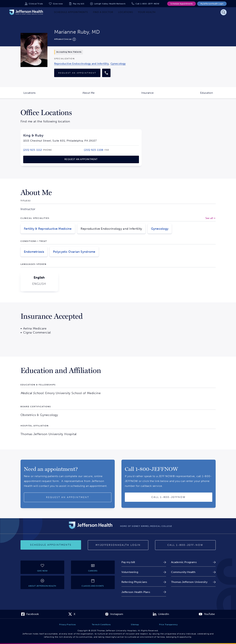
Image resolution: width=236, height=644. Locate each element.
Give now (58, 4)
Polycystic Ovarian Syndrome (74, 252)
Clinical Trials (36, 4)
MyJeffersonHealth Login (212, 4)
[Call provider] (106, 73)
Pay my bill (79, 4)
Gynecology (160, 229)
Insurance (159, 95)
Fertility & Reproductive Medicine (48, 229)
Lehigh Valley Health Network (110, 4)
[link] (81, 64)
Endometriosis (34, 252)
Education (218, 95)
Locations (41, 95)
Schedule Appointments (181, 4)
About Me (100, 95)
